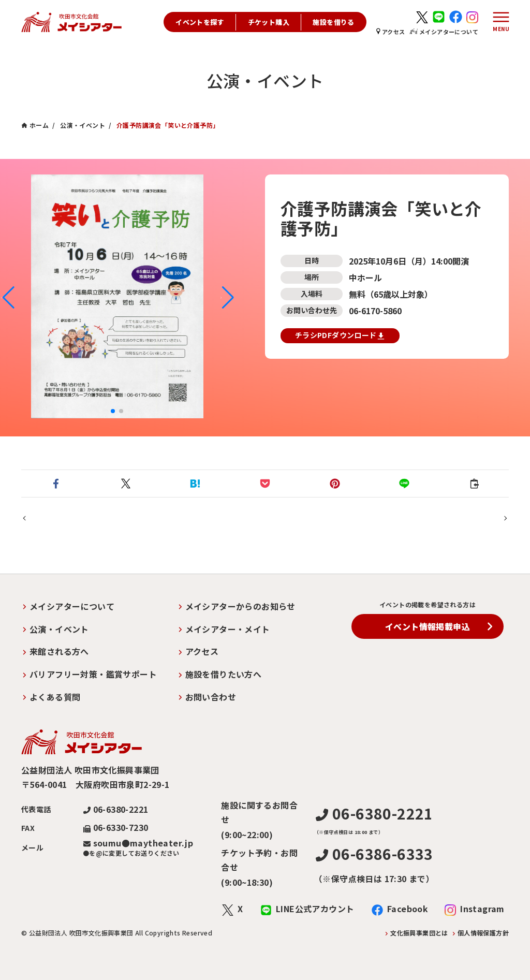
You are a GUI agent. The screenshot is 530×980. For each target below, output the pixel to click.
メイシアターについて (444, 32)
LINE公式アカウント (315, 909)
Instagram (482, 909)
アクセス (391, 32)
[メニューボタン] (498, 22)
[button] (8, 298)
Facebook (408, 909)
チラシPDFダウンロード (340, 335)
